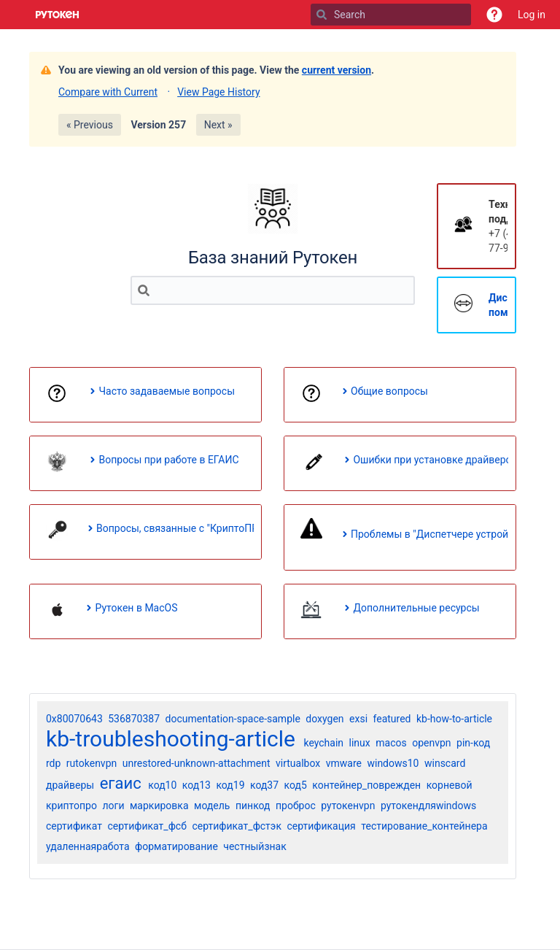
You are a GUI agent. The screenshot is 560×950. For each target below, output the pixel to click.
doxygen (324, 719)
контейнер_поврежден (366, 785)
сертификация (321, 826)
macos (391, 743)
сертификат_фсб (147, 826)
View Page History (218, 92)
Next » (218, 125)
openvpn (431, 743)
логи (113, 806)
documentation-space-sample (233, 719)
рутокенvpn (348, 806)
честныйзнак (255, 846)
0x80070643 (74, 719)
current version (337, 70)
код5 (296, 785)
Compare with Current (108, 92)
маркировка (159, 806)
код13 (197, 785)
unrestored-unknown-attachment (197, 763)
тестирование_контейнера (424, 826)
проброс (296, 806)
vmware (344, 763)
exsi (358, 719)
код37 (264, 785)
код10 (162, 785)
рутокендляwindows (428, 806)
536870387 (134, 719)
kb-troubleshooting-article (171, 739)
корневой (450, 785)
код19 (230, 785)
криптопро (71, 806)
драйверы (70, 785)
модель (212, 806)
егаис (121, 783)
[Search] (322, 15)
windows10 (393, 763)
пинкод (253, 806)
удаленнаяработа (88, 846)
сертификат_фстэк (237, 826)
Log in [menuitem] (532, 15)
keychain (323, 743)
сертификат (74, 826)
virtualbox (298, 763)
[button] (494, 15)
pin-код (473, 743)
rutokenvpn (92, 763)
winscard (445, 763)
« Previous (90, 125)
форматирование (176, 846)
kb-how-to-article (454, 719)
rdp (53, 763)
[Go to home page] (58, 15)
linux (360, 743)
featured (392, 719)
